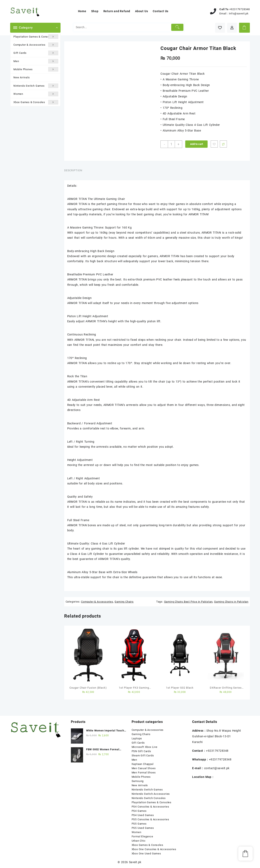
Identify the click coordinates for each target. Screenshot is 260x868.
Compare (223, 144)
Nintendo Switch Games (36, 86)
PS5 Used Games (143, 828)
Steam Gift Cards (143, 755)
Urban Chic (139, 841)
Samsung (138, 781)
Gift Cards (36, 53)
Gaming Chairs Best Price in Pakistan (188, 602)
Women (36, 94)
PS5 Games (139, 824)
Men (36, 61)
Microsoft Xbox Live (145, 747)
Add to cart (197, 144)
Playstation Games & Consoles (36, 37)
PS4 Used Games (143, 815)
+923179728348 (240, 9)
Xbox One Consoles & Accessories (154, 849)
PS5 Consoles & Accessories (150, 819)
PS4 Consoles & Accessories (150, 807)
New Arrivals (22, 77)
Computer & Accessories (36, 45)
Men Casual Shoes (144, 768)
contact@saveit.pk (217, 768)
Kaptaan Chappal (143, 764)
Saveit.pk (135, 862)
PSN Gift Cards (141, 751)
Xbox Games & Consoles (36, 102)
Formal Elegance (142, 836)
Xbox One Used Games (146, 853)
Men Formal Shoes (144, 773)
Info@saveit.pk (239, 13)
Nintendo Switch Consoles (149, 798)
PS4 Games (139, 811)
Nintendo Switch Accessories (151, 794)
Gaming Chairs (124, 602)
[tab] (75, 170)
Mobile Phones (36, 69)
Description (73, 170)
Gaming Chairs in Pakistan (231, 602)
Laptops (137, 738)
